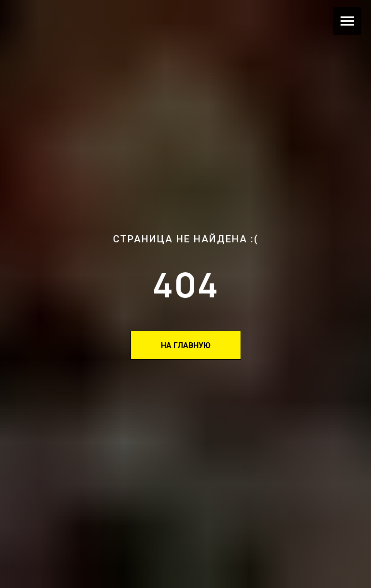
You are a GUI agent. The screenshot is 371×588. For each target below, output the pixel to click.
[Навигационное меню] (347, 21)
